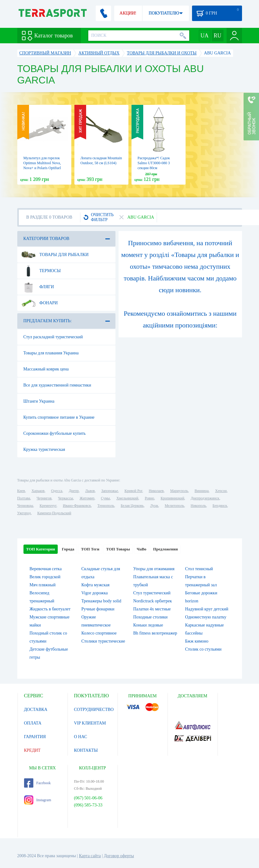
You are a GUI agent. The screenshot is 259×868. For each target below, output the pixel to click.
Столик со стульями (203, 649)
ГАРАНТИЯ (35, 737)
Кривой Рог (133, 491)
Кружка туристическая (44, 449)
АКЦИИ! (128, 13)
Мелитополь (174, 506)
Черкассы (66, 498)
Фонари (40, 303)
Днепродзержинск (205, 498)
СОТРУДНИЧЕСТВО (94, 710)
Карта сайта (90, 856)
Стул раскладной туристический (53, 337)
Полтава (24, 498)
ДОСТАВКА (36, 710)
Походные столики (150, 617)
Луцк (154, 506)
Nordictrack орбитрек (153, 601)
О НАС (81, 737)
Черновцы (25, 506)
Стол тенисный (199, 569)
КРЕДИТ (32, 750)
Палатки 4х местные (152, 609)
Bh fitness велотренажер (155, 633)
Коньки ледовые (148, 625)
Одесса (56, 491)
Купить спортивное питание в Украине (59, 417)
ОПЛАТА (33, 723)
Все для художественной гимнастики (57, 385)
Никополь (198, 506)
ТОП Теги (90, 549)
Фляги (38, 287)
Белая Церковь (132, 506)
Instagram (38, 800)
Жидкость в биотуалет (50, 609)
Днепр (74, 491)
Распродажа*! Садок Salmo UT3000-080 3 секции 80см (154, 163)
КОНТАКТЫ (86, 750)
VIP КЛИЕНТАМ (90, 723)
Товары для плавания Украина (51, 353)
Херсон (221, 491)
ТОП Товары (118, 549)
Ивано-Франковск (77, 506)
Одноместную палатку (206, 617)
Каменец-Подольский (54, 513)
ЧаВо (142, 549)
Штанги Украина (39, 401)
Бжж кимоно (197, 641)
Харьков (38, 491)
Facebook (38, 783)
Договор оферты (119, 856)
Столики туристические (103, 641)
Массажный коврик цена (46, 369)
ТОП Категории (41, 549)
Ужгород (24, 513)
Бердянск (220, 506)
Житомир (87, 498)
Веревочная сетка (46, 569)
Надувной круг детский (207, 609)
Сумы (105, 498)
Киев (21, 491)
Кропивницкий (172, 498)
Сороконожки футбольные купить (55, 433)
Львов (90, 491)
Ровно (149, 498)
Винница (201, 491)
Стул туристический (152, 593)
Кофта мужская (96, 585)
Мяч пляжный (43, 585)
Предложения (165, 549)
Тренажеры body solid (101, 601)
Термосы (41, 271)
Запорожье (110, 491)
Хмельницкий (127, 498)
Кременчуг (48, 506)
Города (68, 549)
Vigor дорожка (95, 593)
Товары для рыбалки (55, 255)
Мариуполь (179, 491)
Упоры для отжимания (154, 569)
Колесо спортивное (99, 633)
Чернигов (44, 498)
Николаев (156, 491)
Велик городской (45, 577)
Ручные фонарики (98, 609)
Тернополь (106, 506)
